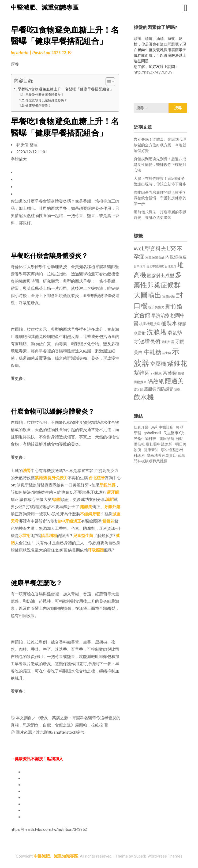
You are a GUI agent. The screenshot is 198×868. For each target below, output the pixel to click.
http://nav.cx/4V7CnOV (153, 72)
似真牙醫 (141, 427)
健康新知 (151, 450)
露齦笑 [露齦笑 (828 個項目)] (150, 389)
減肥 (110, 500)
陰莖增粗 (49, 536)
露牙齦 (113, 492)
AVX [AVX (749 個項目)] (137, 249)
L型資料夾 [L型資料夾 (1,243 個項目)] (154, 249)
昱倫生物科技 (145, 439)
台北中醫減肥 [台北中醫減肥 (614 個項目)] (155, 266)
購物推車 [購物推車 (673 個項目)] (140, 382)
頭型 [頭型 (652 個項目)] (177, 389)
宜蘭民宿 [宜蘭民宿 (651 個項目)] (169, 296)
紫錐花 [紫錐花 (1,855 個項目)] (177, 363)
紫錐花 (108, 521)
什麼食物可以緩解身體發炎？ (46, 100)
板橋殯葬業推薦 (154, 461)
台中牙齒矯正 (69, 521)
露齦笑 (86, 507)
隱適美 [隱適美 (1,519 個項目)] (174, 381)
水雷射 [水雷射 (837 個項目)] (140, 333)
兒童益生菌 (83, 536)
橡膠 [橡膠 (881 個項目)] (182, 324)
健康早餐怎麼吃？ (38, 106)
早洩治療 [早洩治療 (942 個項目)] (160, 316)
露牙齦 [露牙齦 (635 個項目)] (139, 389)
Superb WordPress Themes (158, 856)
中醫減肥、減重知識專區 (45, 8)
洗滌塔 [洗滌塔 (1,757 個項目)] (157, 332)
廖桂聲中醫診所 (159, 444)
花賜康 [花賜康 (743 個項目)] (156, 373)
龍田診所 (167, 439)
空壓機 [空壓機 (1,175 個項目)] (158, 364)
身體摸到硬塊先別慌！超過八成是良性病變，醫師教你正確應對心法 (160, 165)
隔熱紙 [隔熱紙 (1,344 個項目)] (156, 381)
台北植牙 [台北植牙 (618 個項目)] (171, 266)
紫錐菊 (41, 478)
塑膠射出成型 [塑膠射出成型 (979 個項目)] (160, 276)
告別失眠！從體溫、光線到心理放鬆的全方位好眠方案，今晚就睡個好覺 (160, 145)
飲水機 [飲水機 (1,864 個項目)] (144, 397)
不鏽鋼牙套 (90, 514)
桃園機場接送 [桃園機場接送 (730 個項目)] (150, 324)
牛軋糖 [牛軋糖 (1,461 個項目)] (152, 352)
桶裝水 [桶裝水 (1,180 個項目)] (169, 323)
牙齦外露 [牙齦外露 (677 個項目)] (168, 342)
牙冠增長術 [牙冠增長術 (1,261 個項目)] (147, 341)
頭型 (57, 500)
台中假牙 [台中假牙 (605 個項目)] (140, 266)
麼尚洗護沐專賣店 (162, 455)
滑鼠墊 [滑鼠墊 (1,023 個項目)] (175, 333)
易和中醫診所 (162, 427)
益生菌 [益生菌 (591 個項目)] (167, 353)
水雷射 (25, 536)
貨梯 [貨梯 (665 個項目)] (181, 374)
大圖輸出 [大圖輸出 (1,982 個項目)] (148, 295)
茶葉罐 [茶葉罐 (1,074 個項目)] (170, 373)
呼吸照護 (96, 550)
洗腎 (27, 471)
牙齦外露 (107, 485)
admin (22, 53)
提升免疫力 (58, 478)
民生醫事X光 (174, 433)
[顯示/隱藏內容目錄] (108, 82)
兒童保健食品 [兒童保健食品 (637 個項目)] (155, 257)
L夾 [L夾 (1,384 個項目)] (171, 248)
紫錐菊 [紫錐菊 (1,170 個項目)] (142, 373)
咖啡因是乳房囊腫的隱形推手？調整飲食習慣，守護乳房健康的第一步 (160, 198)
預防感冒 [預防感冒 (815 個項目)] (165, 389)
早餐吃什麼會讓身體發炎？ (45, 95)
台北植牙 (97, 478)
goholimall (152, 433)
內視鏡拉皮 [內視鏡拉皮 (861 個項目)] (176, 257)
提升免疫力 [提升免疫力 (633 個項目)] (156, 307)
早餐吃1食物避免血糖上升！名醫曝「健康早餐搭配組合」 (66, 89)
